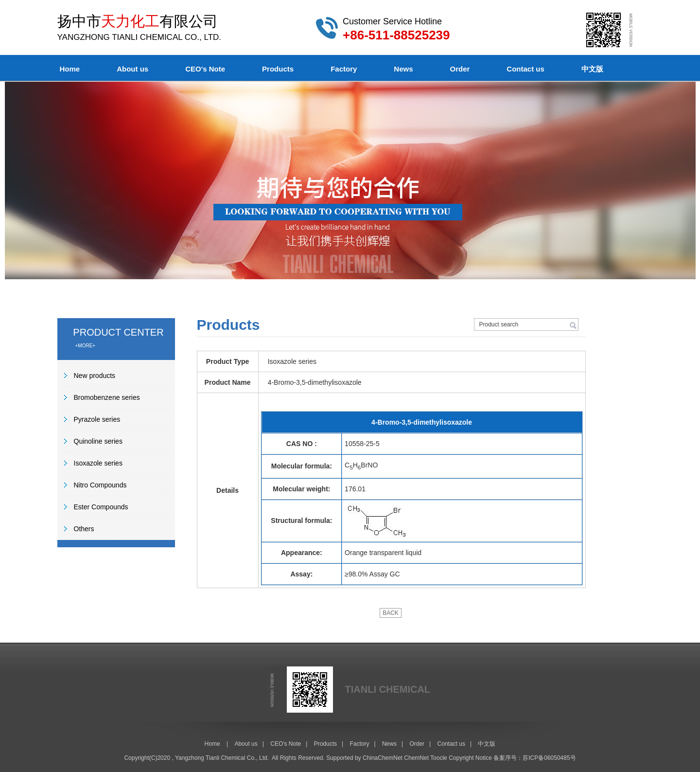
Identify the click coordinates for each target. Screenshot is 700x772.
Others (84, 529)
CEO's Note (205, 69)
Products (278, 69)
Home (70, 69)
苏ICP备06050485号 (549, 758)
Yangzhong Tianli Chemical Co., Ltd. (222, 758)
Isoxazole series (98, 463)
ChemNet (416, 758)
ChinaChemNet (383, 758)
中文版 (592, 69)
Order (460, 69)
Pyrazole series (97, 419)
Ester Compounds (101, 507)
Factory (344, 69)
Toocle (439, 758)
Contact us (525, 69)
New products (95, 376)
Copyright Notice (470, 758)
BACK (391, 613)
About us (132, 69)
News (403, 69)
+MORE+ (86, 346)
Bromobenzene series (107, 397)
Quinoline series (98, 441)
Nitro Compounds (100, 485)
